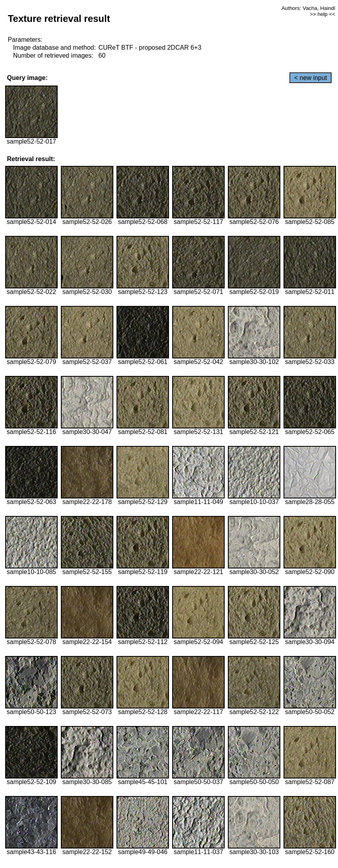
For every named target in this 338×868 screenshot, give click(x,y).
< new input (311, 78)
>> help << (322, 14)
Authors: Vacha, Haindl (308, 8)
